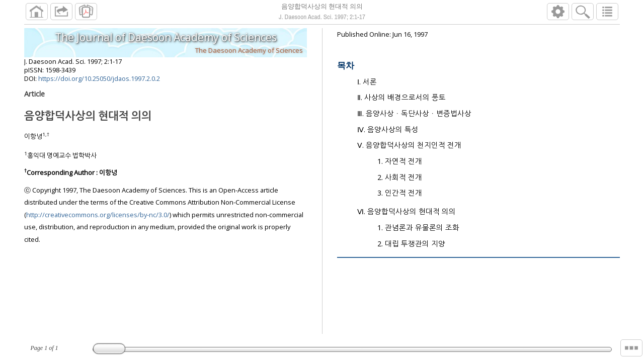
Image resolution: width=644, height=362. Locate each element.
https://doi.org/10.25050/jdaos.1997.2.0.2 (99, 82)
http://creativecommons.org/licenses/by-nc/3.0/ (98, 219)
